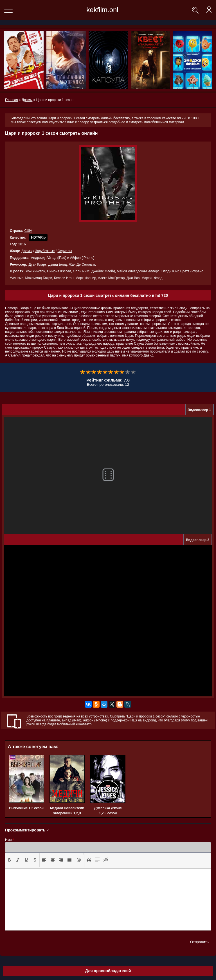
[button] (10, 860)
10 (133, 372)
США (28, 231)
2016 (22, 244)
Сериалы (65, 251)
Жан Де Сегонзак (82, 264)
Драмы (27, 251)
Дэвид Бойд (58, 264)
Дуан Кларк (37, 264)
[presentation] (10, 860)
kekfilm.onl (102, 10)
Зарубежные (45, 251)
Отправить (199, 942)
